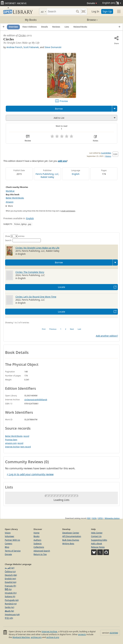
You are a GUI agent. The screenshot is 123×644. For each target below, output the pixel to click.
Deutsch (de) (11, 575)
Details (45, 27)
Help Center (97, 533)
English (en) (10, 579)
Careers (8, 543)
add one (62, 161)
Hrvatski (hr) (11, 593)
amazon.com (11, 443)
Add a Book (97, 543)
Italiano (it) (10, 596)
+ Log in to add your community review (30, 474)
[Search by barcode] (83, 11)
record (26, 436)
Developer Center (71, 533)
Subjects (38, 543)
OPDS (100, 518)
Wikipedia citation (112, 518)
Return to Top (40, 554)
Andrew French (14, 47)
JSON (94, 518)
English (76, 174)
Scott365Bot (106, 153)
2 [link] (66, 329)
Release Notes (98, 547)
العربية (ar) (10, 568)
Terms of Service (13, 551)
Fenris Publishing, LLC (47, 174)
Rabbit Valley (47, 177)
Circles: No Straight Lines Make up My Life (37, 248)
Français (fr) (10, 586)
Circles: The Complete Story (30, 272)
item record (26, 447)
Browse (80, 20)
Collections (39, 547)
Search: (23, 240)
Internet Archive (12, 447)
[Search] (61, 11)
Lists (67, 27)
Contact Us (96, 536)
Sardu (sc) (9, 607)
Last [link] (79, 329)
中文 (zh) (9, 618)
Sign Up (107, 11)
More (10, 206)
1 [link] (61, 329)
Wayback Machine (21, 637)
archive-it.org (53, 637)
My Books (31, 20)
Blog (7, 547)
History (108, 156)
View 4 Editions (30, 27)
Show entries (15, 236)
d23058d (114, 633)
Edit (115, 154)
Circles (22, 35)
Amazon (10, 202)
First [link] (44, 329)
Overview (13, 27)
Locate (62, 287)
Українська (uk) (12, 614)
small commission (68, 211)
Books (37, 536)
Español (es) (11, 582)
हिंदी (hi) (8, 589)
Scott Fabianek (31, 47)
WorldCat (10, 191)
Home (37, 533)
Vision (8, 533)
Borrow (59, 109)
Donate (92, 3)
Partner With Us (12, 540)
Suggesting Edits (99, 540)
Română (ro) (11, 604)
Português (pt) (12, 600)
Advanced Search (42, 551)
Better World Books (15, 198)
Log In (95, 11)
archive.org (36, 637)
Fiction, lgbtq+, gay (23, 224)
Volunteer (10, 536)
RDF (89, 518)
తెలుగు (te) (9, 611)
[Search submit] (77, 11)
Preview (64, 101)
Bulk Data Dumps (71, 540)
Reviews (56, 27)
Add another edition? (107, 336)
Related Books (80, 27)
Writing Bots (68, 543)
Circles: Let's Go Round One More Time (36, 297)
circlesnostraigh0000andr (36, 400)
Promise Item (11, 440)
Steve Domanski (53, 47)
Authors (37, 540)
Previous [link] (53, 329)
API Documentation (72, 536)
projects (82, 634)
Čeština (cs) (10, 571)
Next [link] (72, 329)
